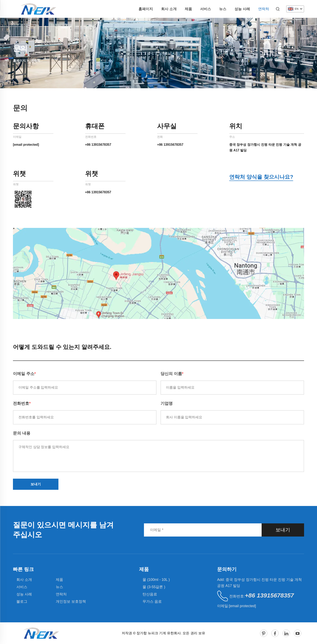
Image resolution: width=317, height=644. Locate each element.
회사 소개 (169, 9)
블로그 (22, 601)
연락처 (264, 9)
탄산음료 (150, 594)
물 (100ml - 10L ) (156, 580)
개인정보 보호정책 (71, 601)
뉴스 (223, 9)
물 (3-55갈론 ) (154, 587)
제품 (188, 9)
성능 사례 (242, 9)
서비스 (206, 9)
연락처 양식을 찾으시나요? (261, 177)
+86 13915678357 (98, 145)
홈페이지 (146, 9)
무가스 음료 (152, 601)
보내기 (36, 484)
